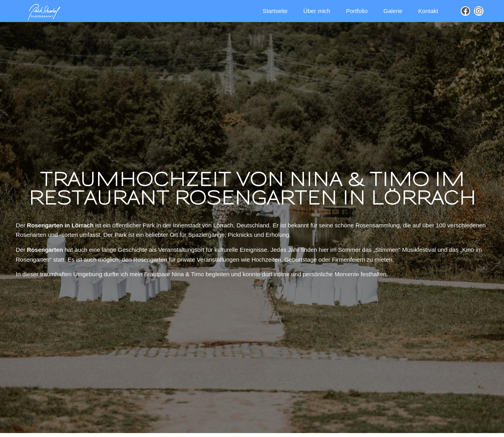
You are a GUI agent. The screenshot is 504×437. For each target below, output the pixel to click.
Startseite (275, 11)
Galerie (393, 11)
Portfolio (357, 11)
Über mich (317, 11)
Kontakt (428, 11)
